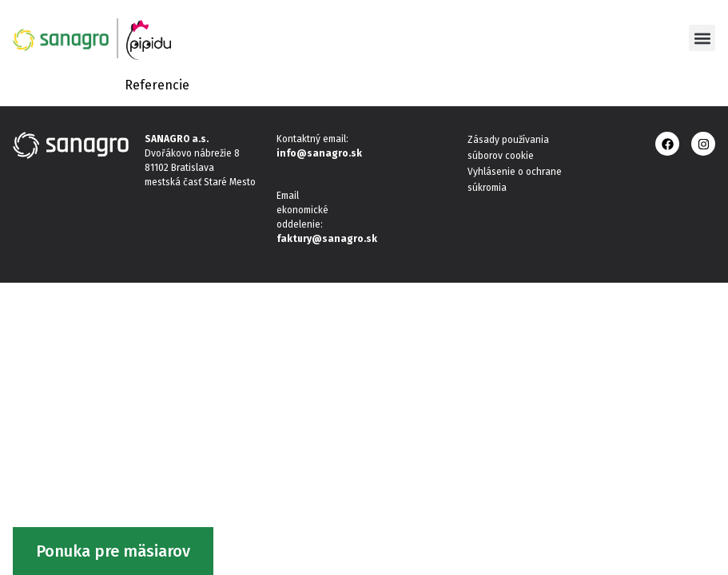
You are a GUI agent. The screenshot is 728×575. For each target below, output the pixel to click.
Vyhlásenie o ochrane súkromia (515, 180)
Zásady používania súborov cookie (508, 148)
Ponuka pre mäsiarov (113, 551)
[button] (702, 38)
